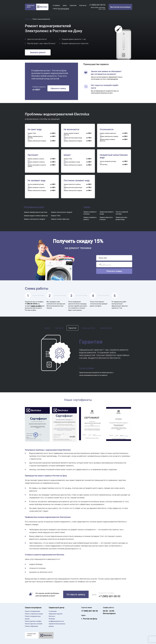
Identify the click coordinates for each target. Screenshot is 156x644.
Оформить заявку (58, 88)
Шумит (67, 155)
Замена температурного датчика (36, 212)
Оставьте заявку (76, 594)
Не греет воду (35, 129)
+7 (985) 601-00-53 (97, 5)
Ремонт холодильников (32, 611)
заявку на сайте (36, 306)
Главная (28, 19)
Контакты (83, 5)
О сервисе (56, 5)
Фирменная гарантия (56, 614)
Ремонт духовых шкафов (33, 621)
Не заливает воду (37, 180)
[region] (42, 136)
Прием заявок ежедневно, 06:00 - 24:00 (98, 8)
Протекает (33, 155)
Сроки (47, 328)
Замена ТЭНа (56, 216)
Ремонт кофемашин (31, 626)
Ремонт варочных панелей (34, 624)
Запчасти (59, 328)
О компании (53, 611)
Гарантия (73, 5)
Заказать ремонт (38, 52)
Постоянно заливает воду (77, 180)
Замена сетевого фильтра (60, 219)
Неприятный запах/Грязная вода (114, 156)
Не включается (71, 129)
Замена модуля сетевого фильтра (36, 216)
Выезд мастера (88, 328)
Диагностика (106, 328)
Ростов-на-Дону (63, 8)
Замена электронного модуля (34, 219)
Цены (65, 5)
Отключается (107, 129)
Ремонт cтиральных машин (34, 614)
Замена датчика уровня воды (121, 218)
